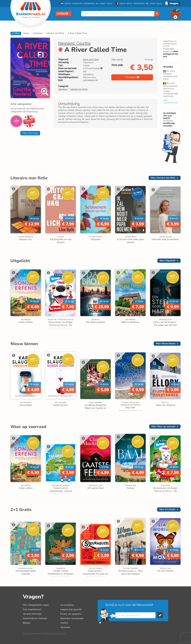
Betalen (27, 623)
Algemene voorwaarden (72, 618)
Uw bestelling (67, 605)
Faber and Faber (91, 59)
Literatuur (38, 33)
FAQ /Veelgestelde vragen (36, 605)
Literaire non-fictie (55, 33)
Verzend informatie (32, 614)
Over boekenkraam (32, 609)
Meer (163, 178)
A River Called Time (77, 33)
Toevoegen (130, 77)
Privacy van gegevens (71, 614)
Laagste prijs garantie (71, 609)
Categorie (63, 14)
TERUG (16, 33)
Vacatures (65, 627)
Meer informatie (30, 133)
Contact (64, 623)
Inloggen (174, 3)
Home (26, 33)
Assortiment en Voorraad (35, 618)
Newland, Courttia (74, 43)
